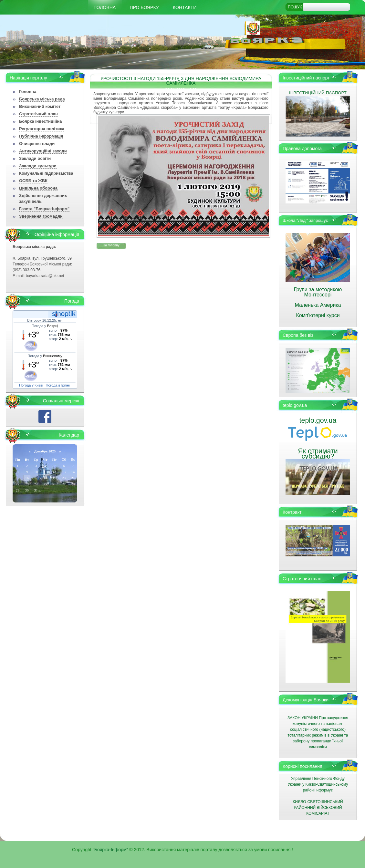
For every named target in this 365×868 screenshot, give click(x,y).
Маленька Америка (318, 305)
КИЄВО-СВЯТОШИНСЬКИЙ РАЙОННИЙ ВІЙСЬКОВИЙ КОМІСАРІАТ (318, 808)
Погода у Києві (31, 385)
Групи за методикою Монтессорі (318, 292)
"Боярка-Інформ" (110, 850)
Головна (105, 7)
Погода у (45, 326)
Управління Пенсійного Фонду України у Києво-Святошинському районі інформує (318, 784)
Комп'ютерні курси (318, 315)
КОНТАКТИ (185, 7)
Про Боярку (144, 7)
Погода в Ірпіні (58, 385)
